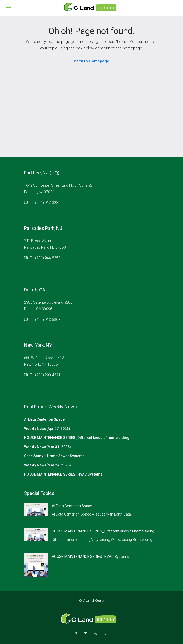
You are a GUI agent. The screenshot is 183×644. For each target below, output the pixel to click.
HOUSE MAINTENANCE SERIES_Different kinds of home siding (77, 438)
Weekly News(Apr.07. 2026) (47, 429)
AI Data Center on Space (44, 419)
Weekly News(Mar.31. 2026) (47, 447)
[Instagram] (87, 634)
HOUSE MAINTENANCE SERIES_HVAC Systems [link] (90, 557)
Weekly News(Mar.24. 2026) (47, 465)
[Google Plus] (96, 634)
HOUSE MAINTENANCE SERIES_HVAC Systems (63, 474)
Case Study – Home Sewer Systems (54, 456)
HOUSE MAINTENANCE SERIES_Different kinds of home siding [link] (103, 531)
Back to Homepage (92, 61)
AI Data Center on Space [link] (72, 506)
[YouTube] (106, 634)
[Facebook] (77, 634)
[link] (36, 509)
